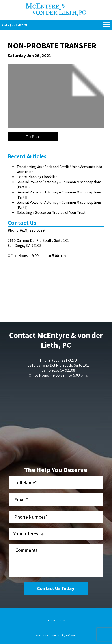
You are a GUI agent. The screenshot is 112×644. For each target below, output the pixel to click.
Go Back (33, 137)
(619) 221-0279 (15, 25)
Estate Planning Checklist (37, 177)
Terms (62, 620)
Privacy (51, 620)
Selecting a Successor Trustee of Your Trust (51, 212)
